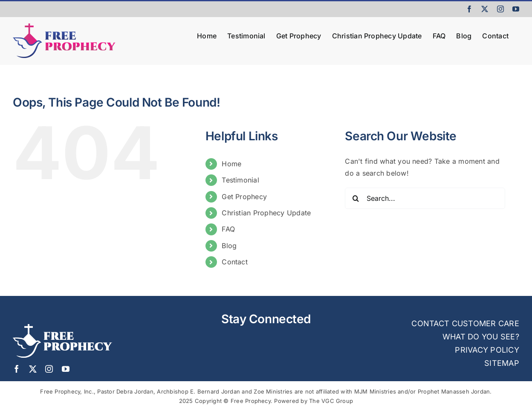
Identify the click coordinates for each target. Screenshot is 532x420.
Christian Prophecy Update (266, 213)
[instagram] (49, 369)
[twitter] (33, 369)
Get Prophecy (244, 197)
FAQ (228, 229)
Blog (229, 246)
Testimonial (240, 180)
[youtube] (66, 369)
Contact (235, 262)
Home (231, 164)
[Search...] (425, 198)
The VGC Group (331, 401)
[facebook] (17, 369)
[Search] (356, 198)
